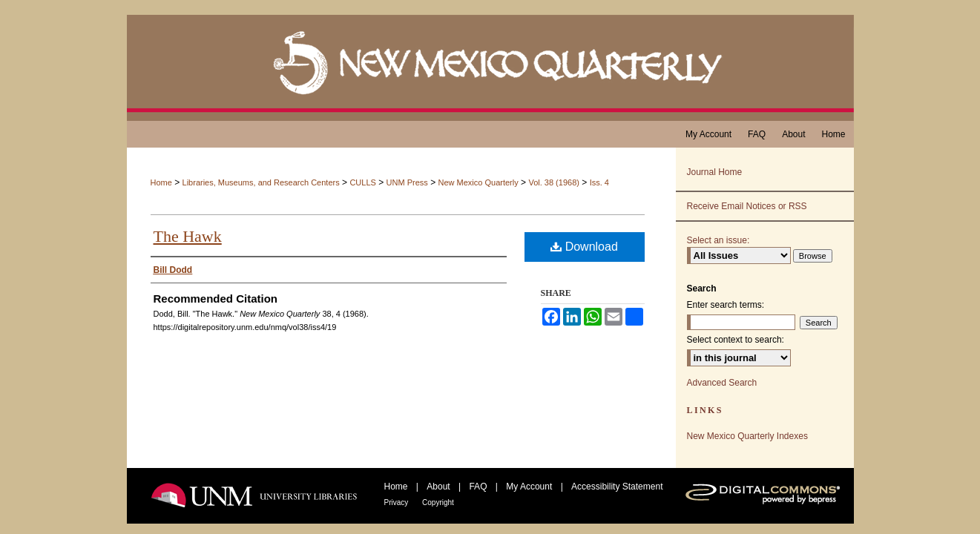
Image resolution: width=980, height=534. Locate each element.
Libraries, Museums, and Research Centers (261, 182)
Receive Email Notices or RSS (747, 206)
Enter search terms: (726, 305)
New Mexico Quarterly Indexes (747, 436)
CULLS (362, 182)
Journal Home (715, 172)
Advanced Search (722, 383)
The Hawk (188, 236)
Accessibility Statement (617, 487)
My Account (530, 487)
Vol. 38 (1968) (554, 182)
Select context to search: (736, 340)
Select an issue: (718, 240)
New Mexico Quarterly (479, 182)
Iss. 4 (599, 182)
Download (584, 247)
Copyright (438, 502)
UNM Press (407, 182)
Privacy (398, 502)
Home (161, 182)
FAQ (479, 487)
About (440, 487)
